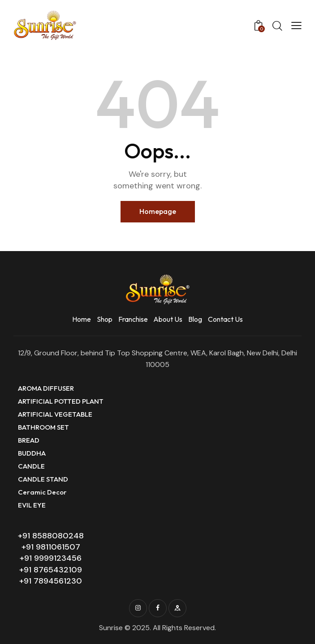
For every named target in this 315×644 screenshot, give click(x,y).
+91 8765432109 (51, 570)
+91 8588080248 (51, 536)
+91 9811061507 (51, 547)
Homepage (158, 211)
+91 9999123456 (51, 558)
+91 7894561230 (51, 581)
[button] (296, 26)
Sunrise (111, 628)
